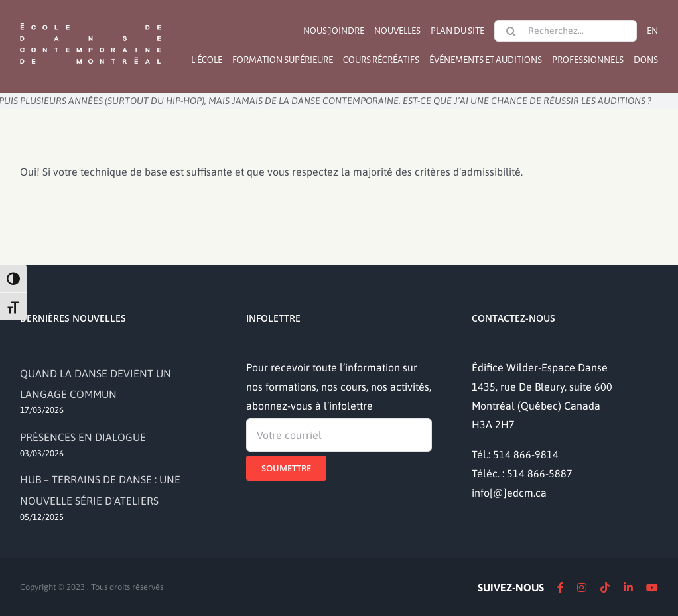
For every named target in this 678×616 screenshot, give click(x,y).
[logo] (90, 22)
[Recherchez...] (566, 31)
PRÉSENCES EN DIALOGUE (83, 437)
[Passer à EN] (652, 31)
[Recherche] (511, 31)
